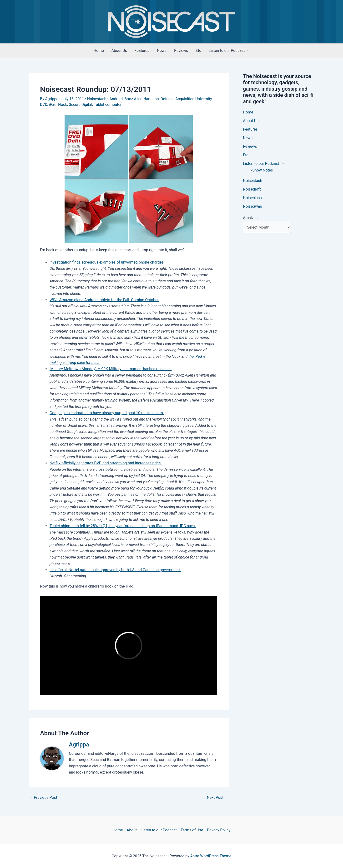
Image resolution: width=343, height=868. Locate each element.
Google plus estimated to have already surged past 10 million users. (107, 413)
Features (142, 51)
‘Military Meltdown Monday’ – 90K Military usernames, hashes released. (111, 369)
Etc (199, 51)
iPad (53, 105)
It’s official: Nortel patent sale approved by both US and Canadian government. (115, 570)
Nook (63, 105)
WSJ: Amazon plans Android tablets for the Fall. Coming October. (104, 300)
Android (116, 99)
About (132, 830)
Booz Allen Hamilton (141, 99)
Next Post (217, 798)
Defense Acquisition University (186, 99)
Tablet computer (108, 105)
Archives (250, 218)
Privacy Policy (219, 830)
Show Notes (260, 170)
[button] (247, 51)
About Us (119, 51)
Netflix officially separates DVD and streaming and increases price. (106, 463)
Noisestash (97, 99)
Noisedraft (252, 189)
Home (99, 51)
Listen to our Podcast (159, 830)
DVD (44, 105)
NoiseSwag (252, 206)
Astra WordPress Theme (211, 856)
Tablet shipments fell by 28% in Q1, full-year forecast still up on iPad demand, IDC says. (123, 526)
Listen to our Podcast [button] (229, 51)
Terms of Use (192, 830)
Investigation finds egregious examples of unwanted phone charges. (107, 262)
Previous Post (43, 798)
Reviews (181, 51)
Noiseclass (252, 198)
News (162, 51)
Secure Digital (81, 105)
